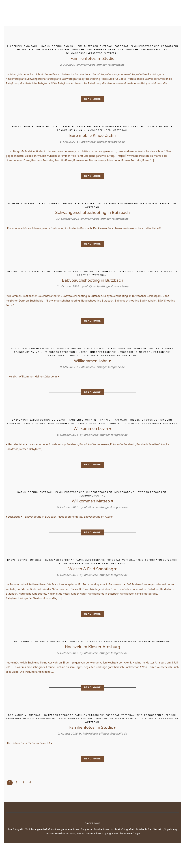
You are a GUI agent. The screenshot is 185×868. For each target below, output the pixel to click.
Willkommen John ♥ (93, 378)
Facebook (92, 848)
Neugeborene (96, 51)
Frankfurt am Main (72, 138)
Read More (93, 106)
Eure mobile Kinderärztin (92, 143)
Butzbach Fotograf (114, 47)
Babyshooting (52, 47)
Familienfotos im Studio (92, 59)
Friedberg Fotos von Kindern (66, 369)
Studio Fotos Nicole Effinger (99, 373)
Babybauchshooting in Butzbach (92, 296)
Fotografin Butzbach (157, 134)
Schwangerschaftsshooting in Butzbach (93, 227)
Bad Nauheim (73, 47)
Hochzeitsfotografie (154, 664)
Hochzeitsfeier (126, 664)
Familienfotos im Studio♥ (92, 752)
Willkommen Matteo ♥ (92, 520)
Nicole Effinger (99, 138)
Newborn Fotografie (123, 51)
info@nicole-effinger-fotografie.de (102, 65)
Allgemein (14, 47)
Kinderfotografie (72, 51)
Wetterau (111, 54)
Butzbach (91, 47)
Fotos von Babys (44, 51)
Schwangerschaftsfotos (84, 54)
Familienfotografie (145, 47)
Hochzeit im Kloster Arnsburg (92, 669)
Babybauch (32, 47)
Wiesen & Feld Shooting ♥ (92, 590)
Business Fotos (43, 134)
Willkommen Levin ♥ (92, 447)
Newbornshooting (154, 51)
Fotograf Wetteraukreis (121, 134)
